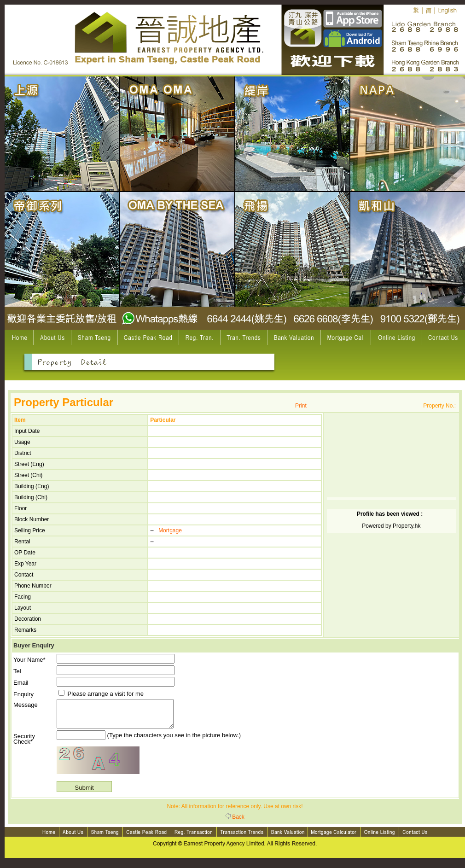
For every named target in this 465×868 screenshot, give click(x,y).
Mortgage (170, 530)
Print (301, 406)
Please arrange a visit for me (101, 694)
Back (235, 822)
